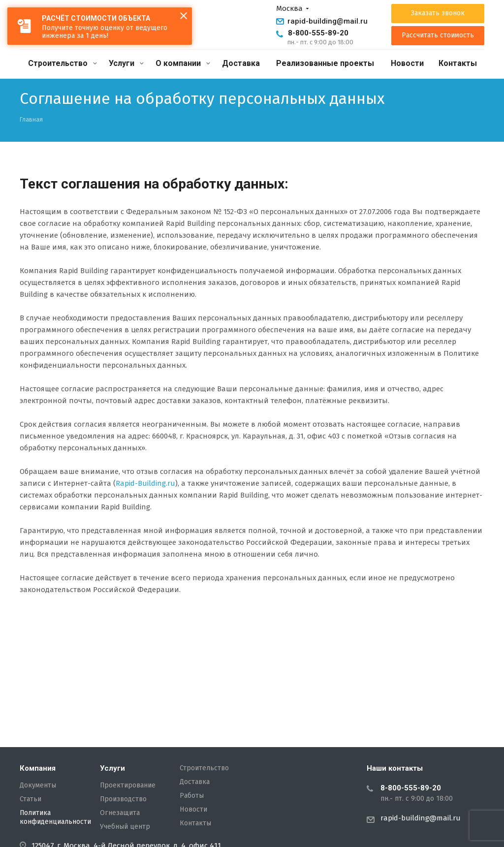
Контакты (458, 63)
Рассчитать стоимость (438, 35)
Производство (123, 799)
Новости (407, 63)
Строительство (63, 63)
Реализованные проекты (325, 63)
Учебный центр (125, 827)
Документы (38, 785)
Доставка (241, 63)
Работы (192, 796)
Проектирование (128, 785)
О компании (183, 63)
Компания (38, 768)
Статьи (31, 799)
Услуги (126, 63)
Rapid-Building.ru (145, 484)
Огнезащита (120, 813)
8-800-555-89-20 (318, 33)
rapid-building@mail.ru (328, 21)
